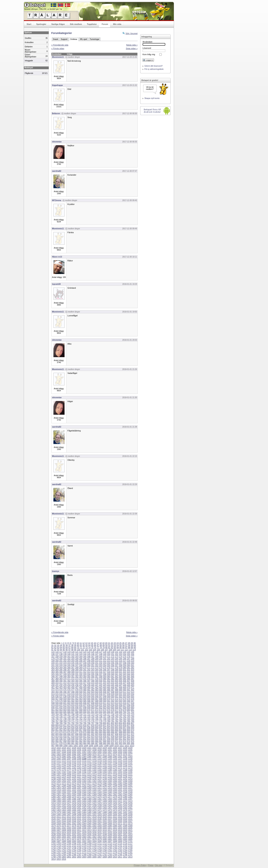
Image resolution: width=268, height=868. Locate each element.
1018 (74, 748)
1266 (115, 781)
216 (121, 661)
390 (61, 681)
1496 (64, 815)
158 (57, 656)
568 (101, 699)
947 (105, 739)
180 (61, 659)
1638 (54, 835)
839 (93, 728)
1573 (130, 823)
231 (97, 663)
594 (121, 701)
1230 (94, 777)
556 (53, 699)
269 (81, 668)
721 (124, 714)
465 (108, 688)
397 (89, 681)
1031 (59, 750)
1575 (59, 826)
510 (121, 692)
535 (53, 696)
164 (81, 656)
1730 (115, 846)
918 (73, 737)
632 (105, 705)
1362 (115, 794)
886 (113, 732)
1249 (110, 779)
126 (97, 652)
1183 (99, 770)
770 (69, 721)
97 (69, 650)
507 (108, 692)
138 (61, 654)
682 (53, 712)
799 (101, 723)
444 (108, 685)
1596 (84, 828)
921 (85, 737)
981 (73, 743)
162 (73, 656)
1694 (94, 841)
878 (81, 732)
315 (97, 672)
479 (81, 690)
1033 (69, 750)
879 (85, 732)
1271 (59, 783)
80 (106, 647)
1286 (54, 786)
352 (77, 676)
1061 (130, 752)
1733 (130, 846)
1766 (54, 852)
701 (129, 712)
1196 (84, 772)
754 (89, 719)
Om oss (159, 865)
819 (97, 725)
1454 (94, 808)
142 (77, 654)
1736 (64, 848)
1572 (125, 823)
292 (89, 670)
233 (105, 663)
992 (116, 743)
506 (105, 692)
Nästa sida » (132, 45)
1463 (59, 810)
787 (53, 723)
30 (135, 643)
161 (69, 656)
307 (65, 672)
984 (85, 743)
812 (69, 725)
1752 (64, 850)
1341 (89, 792)
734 (93, 717)
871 (53, 732)
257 (116, 665)
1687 (59, 841)
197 (129, 659)
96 (67, 650)
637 (124, 705)
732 (85, 717)
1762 (115, 850)
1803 (79, 857)
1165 (89, 768)
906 (108, 734)
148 (101, 654)
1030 (54, 750)
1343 (99, 792)
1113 (69, 761)
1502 (94, 815)
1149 (89, 766)
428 (129, 683)
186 (85, 659)
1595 (79, 828)
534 (132, 694)
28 (129, 643)
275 (105, 668)
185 (81, 659)
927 (108, 737)
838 (89, 728)
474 (61, 690)
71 (81, 647)
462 (97, 688)
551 (116, 696)
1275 (79, 783)
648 (85, 708)
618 (132, 703)
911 (129, 734)
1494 (54, 815)
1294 (94, 786)
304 (53, 672)
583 (77, 701)
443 (105, 685)
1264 (105, 781)
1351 (59, 794)
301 (124, 670)
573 (121, 699)
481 (89, 690)
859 (89, 730)
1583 (99, 826)
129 (108, 652)
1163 (79, 768)
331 (77, 674)
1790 (94, 855)
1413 (130, 801)
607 (89, 703)
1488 (105, 812)
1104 (105, 759)
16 (95, 643)
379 (101, 679)
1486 (94, 812)
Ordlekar (74, 39)
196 (124, 659)
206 (81, 661)
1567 (99, 823)
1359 (99, 794)
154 (124, 654)
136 (53, 654)
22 (112, 643)
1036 (84, 750)
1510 (54, 817)
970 (113, 741)
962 (81, 741)
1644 (84, 835)
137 (57, 654)
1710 (94, 843)
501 (85, 692)
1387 (79, 799)
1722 (74, 846)
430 (53, 685)
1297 (110, 786)
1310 (94, 788)
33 (58, 645)
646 (77, 708)
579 (61, 701)
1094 (54, 759)
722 (129, 714)
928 (113, 737)
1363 (120, 794)
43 (86, 645)
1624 (64, 832)
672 (97, 710)
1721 (69, 846)
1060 (125, 752)
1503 (99, 815)
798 (97, 723)
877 (77, 732)
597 (132, 701)
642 (61, 708)
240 (132, 663)
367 (53, 679)
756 (97, 719)
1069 (89, 754)
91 (52, 650)
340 (113, 674)
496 (65, 692)
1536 (105, 819)
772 (77, 721)
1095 (59, 759)
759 (108, 719)
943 (89, 739)
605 (81, 703)
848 (129, 728)
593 (116, 701)
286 (65, 670)
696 (108, 712)
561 (73, 699)
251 (93, 665)
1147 (79, 766)
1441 (110, 806)
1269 (130, 781)
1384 (64, 799)
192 (108, 659)
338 (105, 674)
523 (89, 694)
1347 (120, 792)
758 (105, 719)
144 (85, 654)
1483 (79, 812)
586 (89, 701)
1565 (89, 823)
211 (101, 661)
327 (61, 674)
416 (81, 683)
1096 (64, 759)
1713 (110, 843)
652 (101, 708)
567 (97, 699)
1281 (110, 783)
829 (53, 728)
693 (97, 712)
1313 (110, 788)
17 (98, 643)
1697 (110, 841)
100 (78, 650)
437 (81, 685)
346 (53, 676)
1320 (64, 790)
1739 (79, 848)
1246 (94, 779)
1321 (69, 790)
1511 (59, 817)
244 (65, 665)
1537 (110, 819)
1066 (74, 754)
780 (108, 721)
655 (113, 708)
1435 (79, 806)
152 (116, 654)
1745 (110, 848)
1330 (115, 790)
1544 (64, 821)
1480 (64, 812)
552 (121, 696)
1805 (89, 857)
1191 (59, 772)
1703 (59, 843)
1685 (130, 839)
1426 (115, 803)
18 (101, 643)
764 (129, 719)
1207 (59, 774)
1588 (125, 826)
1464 (64, 810)
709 (77, 714)
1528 (64, 819)
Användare (148, 42)
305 (57, 672)
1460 (125, 808)
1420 (84, 803)
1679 (99, 839)
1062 (54, 754)
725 (57, 717)
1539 (120, 819)
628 (89, 705)
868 (124, 730)
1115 (79, 761)
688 (77, 712)
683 (57, 712)
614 (116, 703)
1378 (115, 797)
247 (77, 665)
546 (97, 696)
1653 (130, 835)
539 (69, 696)
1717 (130, 843)
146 (93, 654)
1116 (84, 761)
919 (77, 737)
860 (93, 730)
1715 (120, 843)
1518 (94, 817)
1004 (86, 745)
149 (105, 654)
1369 (69, 797)
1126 (54, 763)
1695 (99, 841)
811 (65, 725)
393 (73, 681)
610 (101, 703)
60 (135, 645)
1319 (59, 790)
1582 (94, 826)
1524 (125, 817)
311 (81, 672)
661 (53, 710)
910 (124, 734)
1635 (120, 832)
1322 (74, 790)
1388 (84, 799)
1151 (99, 766)
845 (116, 728)
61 (52, 647)
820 (101, 725)
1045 (130, 750)
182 (69, 659)
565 (89, 699)
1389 (89, 799)
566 (93, 699)
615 (121, 703)
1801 (69, 857)
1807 (99, 857)
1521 (110, 817)
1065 (69, 754)
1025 (110, 748)
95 (64, 650)
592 (113, 701)
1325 (89, 790)
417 (85, 683)
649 (89, 708)
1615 (99, 830)
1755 (79, 850)
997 (53, 745)
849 (132, 728)
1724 (84, 846)
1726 (94, 846)
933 (132, 737)
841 (101, 728)
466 (113, 688)
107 (106, 650)
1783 (59, 855)
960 (73, 741)
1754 (74, 850)
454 (65, 688)
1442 (115, 806)
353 (81, 676)
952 (124, 739)
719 (116, 714)
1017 (69, 748)
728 (69, 717)
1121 (110, 761)
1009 (111, 745)
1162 (74, 768)
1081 (69, 757)
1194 (74, 772)
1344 (105, 792)
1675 (79, 839)
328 (65, 674)
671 (93, 710)
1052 (84, 752)
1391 (99, 799)
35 (64, 645)
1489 (110, 812)
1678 (94, 839)
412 (65, 683)
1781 (130, 852)
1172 (125, 768)
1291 (79, 786)
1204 (125, 772)
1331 (120, 790)
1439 (99, 806)
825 (121, 725)
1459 (120, 808)
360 (108, 676)
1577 (69, 826)
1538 (115, 819)
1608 (64, 830)
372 (73, 679)
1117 (89, 761)
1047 (59, 752)
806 (129, 723)
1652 (125, 835)
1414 (54, 803)
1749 (130, 848)
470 (129, 688)
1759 (99, 850)
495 (61, 692)
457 (77, 688)
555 (132, 696)
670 (89, 710)
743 (129, 717)
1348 (125, 792)
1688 (64, 841)
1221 (130, 774)
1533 (89, 819)
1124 (125, 761)
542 (81, 696)
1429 (130, 803)
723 (132, 714)
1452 (84, 808)
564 (85, 699)
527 (105, 694)
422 (105, 683)
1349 (130, 792)
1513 (69, 817)
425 (116, 683)
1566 (94, 823)
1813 (130, 857)
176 (129, 656)
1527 (59, 819)
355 (89, 676)
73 (86, 647)
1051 (79, 752)
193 (113, 659)
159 (61, 656)
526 (101, 694)
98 (72, 650)
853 (65, 730)
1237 (130, 777)
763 (124, 719)
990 (108, 743)
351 (73, 676)
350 (69, 676)
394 (77, 681)
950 (116, 739)
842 (105, 728)
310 (77, 672)
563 (81, 699)
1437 (89, 806)
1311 (99, 788)
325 (53, 674)
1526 (54, 819)
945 (97, 739)
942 (85, 739)
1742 (94, 848)
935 (57, 739)
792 (73, 723)
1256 (64, 781)
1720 (64, 846)
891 (132, 732)
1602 (115, 828)
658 (124, 708)
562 (77, 699)
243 (61, 665)
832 (65, 728)
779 (105, 721)
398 (93, 681)
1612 (84, 830)
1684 (125, 839)
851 (57, 730)
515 (57, 694)
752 (81, 719)
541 (77, 696)
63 (58, 647)
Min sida (117, 24)
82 (112, 647)
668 (81, 710)
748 (65, 719)
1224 (64, 777)
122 (81, 652)
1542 (54, 821)
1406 (94, 801)
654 (108, 708)
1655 (59, 837)
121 (77, 652)
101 (83, 650)
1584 (105, 826)
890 (129, 732)
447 (121, 685)
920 (81, 737)
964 (89, 741)
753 (85, 719)
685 (65, 712)
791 (69, 723)
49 (103, 645)
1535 (99, 819)
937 (65, 739)
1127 (59, 763)
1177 (69, 770)
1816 (64, 859)
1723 (79, 846)
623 (69, 705)
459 (85, 688)
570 (108, 699)
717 (108, 714)
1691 (79, 841)
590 (105, 701)
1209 (69, 774)
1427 (120, 803)
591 (108, 701)
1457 (110, 808)
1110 (54, 761)
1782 (54, 855)
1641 (69, 835)
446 (116, 685)
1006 (96, 745)
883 (101, 732)
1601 (110, 828)
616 (124, 703)
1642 (74, 835)
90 (135, 647)
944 (93, 739)
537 (61, 696)
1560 (64, 823)
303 (132, 670)
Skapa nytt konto (152, 98)
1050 (74, 752)
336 (97, 674)
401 (105, 681)
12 (83, 643)
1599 (99, 828)
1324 (84, 790)
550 (113, 696)
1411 (120, 801)
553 (124, 696)
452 (57, 688)
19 (103, 643)
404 (116, 681)
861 (97, 730)
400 (101, 681)
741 (121, 717)
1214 (94, 774)
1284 (125, 783)
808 (53, 725)
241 (53, 665)
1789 (89, 855)
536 (57, 696)
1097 (69, 759)
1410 (115, 801)
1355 (79, 794)
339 (108, 674)
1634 (115, 832)
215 (116, 661)
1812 (125, 857)
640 (53, 708)
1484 (84, 812)
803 (116, 723)
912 (132, 734)
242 (57, 665)
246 (73, 665)
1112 (64, 761)
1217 (110, 774)
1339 (79, 792)
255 (108, 665)
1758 (94, 850)
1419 (79, 803)
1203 (120, 772)
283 (53, 670)
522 (85, 694)
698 (116, 712)
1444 (125, 806)
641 (57, 708)
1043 (120, 750)
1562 (74, 823)
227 (81, 663)
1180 (84, 770)
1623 (59, 832)
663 (61, 710)
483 (97, 690)
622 (65, 705)
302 (129, 670)
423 (108, 683)
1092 (125, 757)
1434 (74, 806)
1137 (110, 763)
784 (124, 721)
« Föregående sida (60, 45)
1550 (94, 821)
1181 (89, 770)
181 (65, 659)
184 (77, 659)
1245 (89, 779)
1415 (59, 803)
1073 (110, 754)
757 (101, 719)
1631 (99, 832)
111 (122, 650)
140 (69, 654)
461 (93, 688)
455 (69, 688)
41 (81, 645)
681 (132, 710)
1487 (99, 812)
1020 (84, 748)
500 (81, 692)
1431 (59, 806)
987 (97, 743)
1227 (79, 777)
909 (121, 734)
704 (57, 714)
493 (53, 692)
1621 (130, 830)
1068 (84, 754)
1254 (54, 781)
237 (121, 663)
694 (101, 712)
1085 (89, 757)
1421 (89, 803)
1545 (69, 821)
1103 (99, 759)
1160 (64, 768)
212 (105, 661)
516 (61, 694)
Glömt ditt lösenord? (154, 66)
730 (77, 717)
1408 (105, 801)
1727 (99, 846)
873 (61, 732)
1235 (120, 777)
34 (61, 645)
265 (65, 668)
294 (97, 670)
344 (129, 674)
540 (73, 696)
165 (85, 656)
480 (85, 690)
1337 (69, 792)
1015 (59, 748)
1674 (74, 839)
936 (61, 739)
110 (118, 650)
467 (116, 688)
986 (93, 743)
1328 (105, 790)
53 (115, 645)
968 (105, 741)
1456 (105, 808)
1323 (79, 790)
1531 (79, 819)
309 (73, 672)
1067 (79, 754)
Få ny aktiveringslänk (154, 69)
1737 (69, 848)
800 (105, 723)
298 (113, 670)
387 (132, 679)
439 (89, 685)
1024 (105, 748)
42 (84, 645)
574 (124, 699)
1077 (130, 754)
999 (61, 745)
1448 (64, 808)
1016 (64, 748)
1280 (105, 783)
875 (69, 732)
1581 (89, 826)
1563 (79, 823)
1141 (130, 763)
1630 (94, 832)
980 (69, 743)
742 (124, 717)
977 (57, 743)
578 (57, 701)
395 (81, 681)
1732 (125, 846)
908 (116, 734)
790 (65, 723)
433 (65, 685)
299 (116, 670)
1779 (120, 852)
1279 (99, 783)
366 (132, 676)
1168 (105, 768)
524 (93, 694)
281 (129, 668)
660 (132, 708)
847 (124, 728)
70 (78, 647)
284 (57, 670)
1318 (54, 790)
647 (81, 708)
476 (69, 690)
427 (124, 683)
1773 (89, 852)
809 (57, 725)
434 (69, 685)
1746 (115, 848)
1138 (115, 763)
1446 (54, 808)
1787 (79, 855)
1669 (130, 837)
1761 (110, 850)
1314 (115, 788)
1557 (130, 821)
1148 (84, 766)
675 (108, 710)
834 (73, 728)
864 (108, 730)
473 (57, 690)
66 (67, 647)
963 (85, 741)
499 (77, 692)
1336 (64, 792)
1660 (84, 837)
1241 (69, 779)
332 (81, 674)
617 (129, 703)
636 (121, 705)
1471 (99, 810)
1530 (74, 819)
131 (116, 652)
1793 (110, 855)
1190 (54, 772)
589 (101, 701)
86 (123, 647)
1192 (64, 772)
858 (85, 730)
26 (123, 643)
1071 (99, 754)
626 (81, 705)
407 (129, 681)
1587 (120, 826)
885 (108, 732)
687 (73, 712)
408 (132, 681)
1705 (69, 843)
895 (65, 734)
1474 (115, 810)
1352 (64, 794)
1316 (125, 788)
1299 (120, 786)
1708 (84, 843)
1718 (54, 846)
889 (124, 732)
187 (89, 659)
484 (101, 690)
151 (113, 654)
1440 (105, 806)
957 (61, 741)
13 (86, 643)
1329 (110, 790)
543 (85, 696)
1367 (59, 797)
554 (129, 696)
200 (57, 661)
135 (132, 652)
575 (129, 699)
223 (65, 663)
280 (124, 668)
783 (121, 721)
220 (53, 663)
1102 (94, 759)
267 (73, 668)
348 (61, 676)
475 (65, 690)
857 (81, 730)
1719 (59, 846)
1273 (69, 783)
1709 (89, 843)
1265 (110, 781)
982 (77, 743)
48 (101, 645)
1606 (54, 830)
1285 (130, 783)
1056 (105, 752)
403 (113, 681)
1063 (59, 754)
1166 (94, 768)
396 (85, 681)
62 (55, 647)
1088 (105, 757)
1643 (79, 835)
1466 (74, 810)
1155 (120, 766)
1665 (110, 837)
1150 (94, 766)
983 (81, 743)
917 (69, 737)
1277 (89, 783)
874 (65, 732)
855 (73, 730)
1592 (64, 828)
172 (113, 656)
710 (81, 714)
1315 (120, 788)
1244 (84, 779)
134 (129, 652)
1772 (84, 852)
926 (105, 737)
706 (65, 714)
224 (69, 663)
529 (113, 694)
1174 (54, 770)
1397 (130, 799)
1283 (120, 783)
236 (116, 663)
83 (115, 647)
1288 (64, 786)
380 (105, 679)
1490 (115, 812)
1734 (54, 848)
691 (89, 712)
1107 (120, 759)
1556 (125, 821)
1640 (64, 835)
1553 (110, 821)
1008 (106, 745)
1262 (94, 781)
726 (61, 717)
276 (108, 668)
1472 (105, 810)
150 (108, 654)
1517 (89, 817)
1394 (115, 799)
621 (61, 705)
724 (53, 717)
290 (81, 670)
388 (53, 681)
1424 (105, 803)
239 (129, 663)
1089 (110, 757)
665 (69, 710)
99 (75, 650)
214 (113, 661)
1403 (79, 801)
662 (57, 710)
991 (113, 743)
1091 (120, 757)
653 (105, 708)
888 (121, 732)
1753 (69, 850)
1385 (69, 799)
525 (97, 694)
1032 (64, 750)
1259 (79, 781)
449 (129, 685)
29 (132, 643)
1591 (59, 828)
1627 (79, 832)
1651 (120, 835)
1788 (84, 855)
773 (81, 721)
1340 (84, 792)
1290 (74, 786)
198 (132, 659)
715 (101, 714)
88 (129, 647)
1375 (99, 797)
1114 (74, 761)
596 (129, 701)
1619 (120, 830)
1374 (94, 797)
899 (81, 734)
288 (73, 670)
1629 (89, 832)
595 (124, 701)
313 (89, 672)
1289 (69, 786)
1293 (89, 786)
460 (89, 688)
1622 (54, 832)
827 (129, 725)
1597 (89, 828)
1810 (115, 857)
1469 (89, 810)
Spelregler (41, 24)
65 (64, 647)
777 (97, 721)
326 (57, 674)
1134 (94, 763)
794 (81, 723)
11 (81, 643)
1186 (115, 770)
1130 (74, 763)
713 (93, 714)
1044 (125, 750)
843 (108, 728)
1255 (59, 781)
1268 (125, 781)
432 (61, 685)
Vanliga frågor (58, 24)
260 (129, 665)
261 (132, 665)
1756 (84, 850)
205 (77, 661)
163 (77, 656)
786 (132, 721)
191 (105, 659)
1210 (74, 774)
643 (65, 708)
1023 (99, 748)
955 (53, 741)
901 (89, 734)
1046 (54, 752)
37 (69, 645)
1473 (110, 810)
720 (121, 714)
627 (85, 705)
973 (124, 741)
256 (113, 665)
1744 (105, 848)
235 (113, 663)
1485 (89, 812)
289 (77, 670)
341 (116, 674)
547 (101, 696)
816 (85, 725)
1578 (74, 826)
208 (89, 661)
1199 (99, 772)
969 (108, 741)
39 (75, 645)
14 (89, 643)
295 (101, 670)
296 (105, 670)
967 (101, 741)
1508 (125, 815)
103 (91, 650)
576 (132, 699)
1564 (84, 823)
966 (97, 741)
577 (53, 701)
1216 (105, 774)
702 (132, 712)
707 (69, 714)
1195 (79, 772)
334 (89, 674)
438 (85, 685)
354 (85, 676)
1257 (69, 781)
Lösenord (147, 48)
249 (85, 665)
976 (53, 743)
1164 (84, 768)
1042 (115, 750)
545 (93, 696)
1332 (125, 790)
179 (57, 659)
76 (95, 647)
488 (116, 690)
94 (61, 650)
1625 (69, 832)
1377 (110, 797)
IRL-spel (84, 39)
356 (93, 676)
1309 (89, 788)
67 (69, 647)
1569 (110, 823)
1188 (125, 770)
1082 (74, 757)
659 (129, 708)
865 (113, 730)
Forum (105, 24)
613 (113, 703)
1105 (110, 759)
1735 (59, 848)
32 (55, 645)
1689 (69, 841)
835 (77, 728)
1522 (115, 817)
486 (108, 690)
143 (81, 654)
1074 (115, 754)
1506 (115, 815)
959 (69, 741)
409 (53, 683)
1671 (59, 839)
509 (116, 692)
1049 (69, 752)
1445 (130, 806)
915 (61, 737)
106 (102, 650)
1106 (115, 759)
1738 (74, 848)
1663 (99, 837)
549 (108, 696)
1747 (120, 848)
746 (57, 719)
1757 (89, 850)
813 (73, 725)
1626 (74, 832)
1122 (115, 761)
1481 (69, 812)
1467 (79, 810)
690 (85, 712)
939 (73, 739)
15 (92, 643)
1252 (125, 779)
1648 (105, 835)
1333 (130, 790)
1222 (54, 777)
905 (105, 734)
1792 (105, 855)
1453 (89, 808)
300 (121, 670)
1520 (105, 817)
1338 (74, 792)
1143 (59, 766)
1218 (115, 774)
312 (85, 672)
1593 (69, 828)
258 (121, 665)
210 (97, 661)
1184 (105, 770)
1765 (130, 850)
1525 (130, 817)
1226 (74, 777)
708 (73, 714)
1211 (79, 774)
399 (97, 681)
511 (124, 692)
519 (73, 694)
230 (93, 663)
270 (85, 668)
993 (121, 743)
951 (121, 739)
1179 (79, 770)
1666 (115, 837)
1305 (69, 788)
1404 (84, 801)
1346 (115, 792)
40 (78, 645)
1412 (125, 801)
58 (129, 645)
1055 (99, 752)
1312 (105, 788)
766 (53, 721)
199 (53, 661)
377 (93, 679)
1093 (130, 757)
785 (129, 721)
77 (98, 647)
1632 (105, 832)
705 (61, 714)
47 (98, 645)
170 (105, 656)
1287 (59, 786)
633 (108, 705)
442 (101, 685)
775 (89, 721)
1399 (59, 801)
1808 (105, 857)
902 (93, 734)
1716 (125, 843)
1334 (54, 792)
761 (116, 719)
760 (113, 719)
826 (124, 725)
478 (77, 690)
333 (85, 674)
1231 (99, 777)
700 (124, 712)
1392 (105, 799)
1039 (99, 750)
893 (57, 734)
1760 (105, 850)
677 (116, 710)
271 (89, 668)
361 (113, 676)
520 (77, 694)
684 (61, 712)
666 (73, 710)
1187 (120, 770)
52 (112, 645)
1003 (81, 745)
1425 (110, 803)
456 (73, 688)
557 (57, 699)
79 (103, 647)
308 (69, 672)
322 (124, 672)
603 (73, 703)
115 (53, 652)
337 (101, 674)
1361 (110, 794)
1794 (115, 855)
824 (116, 725)
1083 (79, 757)
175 (124, 656)
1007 (101, 745)
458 (81, 688)
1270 (54, 783)
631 (101, 705)
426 (121, 683)
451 (53, 688)
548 (105, 696)
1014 (54, 748)
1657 (69, 837)
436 (77, 685)
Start (29, 24)
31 (52, 645)
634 (113, 705)
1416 (64, 803)
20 (106, 643)
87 (126, 647)
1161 (69, 768)
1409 (110, 801)
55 (121, 645)
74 (89, 647)
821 (105, 725)
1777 (110, 852)
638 (129, 705)
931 (124, 737)
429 (132, 683)
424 (113, 683)
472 (53, 690)
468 (121, 688)
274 (101, 668)
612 (108, 703)
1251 (120, 779)
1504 (105, 815)
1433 (69, 806)
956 (57, 741)
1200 (105, 772)
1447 (59, 808)
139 (65, 654)
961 (77, 741)
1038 (94, 750)
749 (69, 719)
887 (116, 732)
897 (73, 734)
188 (93, 659)
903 (97, 734)
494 (57, 692)
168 (97, 656)
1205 (130, 772)
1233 (110, 777)
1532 (84, 819)
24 (118, 643)
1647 (99, 835)
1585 (110, 826)
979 (65, 743)
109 (114, 650)
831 (61, 728)
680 (129, 710)
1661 (89, 837)
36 (67, 645)
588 (97, 701)
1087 (99, 757)
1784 (64, 855)
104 (94, 650)
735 (97, 717)
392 (69, 681)
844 (113, 728)
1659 (79, 837)
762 (121, 719)
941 (81, 739)
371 (69, 679)
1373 (89, 797)
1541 (130, 819)
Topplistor (92, 24)
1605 (130, 828)
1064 (64, 754)
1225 (69, 777)
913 (53, 737)
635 (116, 705)
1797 (130, 855)
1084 (84, 757)
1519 (99, 817)
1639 (59, 835)
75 (92, 647)
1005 (91, 745)
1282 (115, 783)
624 (73, 705)
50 (106, 645)
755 (93, 719)
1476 (125, 810)
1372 (84, 797)
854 (69, 730)
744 (132, 717)
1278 (94, 783)
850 (53, 730)
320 (116, 672)
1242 (74, 779)
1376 (105, 797)
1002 (76, 745)
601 (65, 703)
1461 (130, 808)
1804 (84, 857)
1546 (74, 821)
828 (132, 725)
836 (81, 728)
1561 (69, 823)
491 (129, 690)
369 (61, 679)
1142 (54, 766)
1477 (130, 810)
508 (113, 692)
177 (132, 656)
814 (77, 725)
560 (69, 699)
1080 (64, 757)
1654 (54, 837)
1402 (74, 801)
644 (69, 708)
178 (53, 659)
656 (116, 708)
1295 (99, 786)
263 (57, 668)
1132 (84, 763)
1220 (125, 774)
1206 (54, 774)
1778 (115, 852)
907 (113, 734)
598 (53, 703)
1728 (105, 846)
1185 (110, 770)
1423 (99, 803)
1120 (105, 761)
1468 (84, 810)
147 (97, 654)
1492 (125, 812)
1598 (94, 828)
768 (61, 721)
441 (97, 685)
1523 (120, 817)
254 (105, 665)
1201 (110, 772)
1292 (84, 786)
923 (93, 737)
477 (73, 690)
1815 (59, 859)
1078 (54, 757)
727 (65, 717)
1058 (115, 752)
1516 (84, 817)
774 (85, 721)
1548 (84, 821)
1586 (115, 826)
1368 (64, 797)
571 (113, 699)
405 (121, 681)
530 (116, 694)
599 (57, 703)
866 (116, 730)
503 (93, 692)
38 (72, 645)
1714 (115, 843)
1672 (64, 839)
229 (89, 663)
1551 (99, 821)
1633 (110, 832)
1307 (79, 788)
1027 (120, 748)
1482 (74, 812)
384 (121, 679)
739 (113, 717)
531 (121, 694)
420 (97, 683)
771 (73, 721)
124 (89, 652)
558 (61, 699)
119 (69, 652)
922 (89, 737)
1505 (110, 815)
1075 (120, 754)
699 (121, 712)
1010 (116, 745)
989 (105, 743)
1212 (84, 774)
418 (89, 683)
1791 (99, 855)
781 (113, 721)
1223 (59, 777)
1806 (94, 857)
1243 (79, 779)
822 (108, 725)
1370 (74, 797)
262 (53, 668)
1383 (59, 799)
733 (89, 717)
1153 (110, 766)
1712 (105, 843)
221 (57, 663)
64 (61, 647)
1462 (54, 810)
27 (126, 643)
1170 (115, 768)
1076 (125, 754)
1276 (84, 783)
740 (116, 717)
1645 (89, 835)
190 (101, 659)
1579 (79, 826)
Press (151, 865)
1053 (89, 752)
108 (110, 650)
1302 (54, 788)
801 (108, 723)
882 (97, 732)
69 (75, 647)
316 (101, 672)
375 (85, 679)
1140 (125, 763)
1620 (125, 830)
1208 (64, 774)
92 (55, 650)
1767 (59, 852)
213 (108, 661)
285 (61, 670)
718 (113, 714)
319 (113, 672)
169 (101, 656)
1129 (69, 763)
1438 (94, 806)
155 (129, 654)
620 (57, 705)
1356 (84, 794)
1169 (110, 768)
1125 (130, 761)
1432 (64, 806)
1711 (99, 843)
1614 (94, 830)
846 (121, 728)
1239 (59, 779)
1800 (64, 857)
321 (121, 672)
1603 (120, 828)
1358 (94, 794)
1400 (64, 801)
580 (65, 701)
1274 (74, 783)
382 (113, 679)
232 (101, 663)
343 (124, 674)
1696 (105, 841)
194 (116, 659)
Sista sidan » (132, 48)
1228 (84, 777)
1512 (64, 817)
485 (105, 690)
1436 (84, 806)
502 (89, 692)
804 (121, 723)
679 (124, 710)
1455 (99, 808)
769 (65, 721)
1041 (110, 750)
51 (109, 645)
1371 (79, 797)
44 (89, 645)
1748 (125, 848)
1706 (74, 843)
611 (105, 703)
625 (77, 705)
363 (121, 676)
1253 (130, 779)
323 (129, 672)
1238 (54, 779)
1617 (110, 830)
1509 (130, 815)
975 (132, 741)
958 (65, 741)
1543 (59, 821)
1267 (120, 781)
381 (108, 679)
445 (113, 685)
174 (121, 656)
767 (57, 721)
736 (101, 717)
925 (101, 737)
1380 (125, 797)
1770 (74, 852)
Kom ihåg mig (149, 54)
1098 (74, 759)
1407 (99, 801)
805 (124, 723)
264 (61, 668)
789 (61, 723)
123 (85, 652)
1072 (105, 754)
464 (105, 688)
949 (113, 739)
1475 (120, 810)
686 (69, 712)
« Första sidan (58, 48)
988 (101, 743)
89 (132, 647)
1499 (79, 815)
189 (97, 659)
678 (121, 710)
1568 (105, 823)
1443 (120, 806)
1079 (59, 757)
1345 (110, 792)
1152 (105, 766)
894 (61, 734)
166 (89, 656)
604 (77, 703)
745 (53, 719)
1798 (54, 857)
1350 (54, 794)
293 (93, 670)
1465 (69, 810)
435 (73, 685)
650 (93, 708)
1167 (99, 768)
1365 (130, 794)
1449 (69, 808)
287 (69, 670)
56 (123, 645)
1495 (59, 815)
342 (121, 674)
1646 (94, 835)
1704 (64, 843)
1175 (59, 770)
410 (57, 683)
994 (124, 743)
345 (132, 674)
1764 (125, 850)
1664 (105, 837)
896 (69, 734)
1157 (130, 766)
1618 (115, 830)
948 (108, 739)
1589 (130, 826)
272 (93, 668)
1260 (84, 781)
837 (85, 728)
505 (101, 692)
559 (65, 699)
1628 (84, 832)
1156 (125, 766)
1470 (94, 810)
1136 (105, 763)
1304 (64, 788)
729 (73, 717)
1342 (94, 792)
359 (105, 676)
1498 (74, 815)
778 (101, 721)
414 (73, 683)
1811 (120, 857)
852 (61, 730)
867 (121, 730)
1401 (69, 801)
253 (101, 665)
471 (132, 688)
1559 (59, 823)
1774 (94, 852)
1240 (64, 779)
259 (124, 665)
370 (65, 679)
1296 (105, 786)
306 (61, 672)
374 (81, 679)
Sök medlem (76, 24)
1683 (120, 839)
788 (57, 723)
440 (93, 685)
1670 (54, 839)
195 (121, 659)
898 (77, 734)
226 (77, 663)
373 (77, 679)
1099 (79, 759)
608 (93, 703)
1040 (105, 750)
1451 (79, 808)
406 (124, 681)
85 (121, 647)
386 (129, 679)
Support (64, 39)
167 (93, 656)
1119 (99, 761)
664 (65, 710)
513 (132, 692)
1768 (64, 852)
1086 (94, 757)
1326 (94, 790)
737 (105, 717)
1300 (125, 786)
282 (132, 668)
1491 (120, 812)
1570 (115, 823)
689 (81, 712)
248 (81, 665)
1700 (125, 841)
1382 (54, 799)
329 (69, 674)
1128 (64, 763)
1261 (89, 781)
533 (129, 694)
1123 (120, 761)
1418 (74, 803)
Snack (56, 39)
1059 (120, 752)
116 (57, 652)
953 (129, 739)
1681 (110, 839)
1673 (69, 839)
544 (89, 696)
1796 (125, 855)
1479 (59, 812)
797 (93, 723)
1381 (130, 797)
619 (53, 705)
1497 (69, 815)
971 (116, 741)
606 (85, 703)
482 (93, 690)
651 (97, 708)
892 (53, 734)
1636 (125, 832)
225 (73, 663)
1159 (59, 768)
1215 (99, 774)
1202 (115, 772)
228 (85, 663)
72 (84, 647)
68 (72, 647)
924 (97, 737)
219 (132, 661)
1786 (74, 855)
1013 (132, 745)
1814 (54, 859)
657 (121, 708)
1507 (120, 815)
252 (97, 665)
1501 (89, 815)
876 (73, 732)
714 (97, 714)
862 (101, 730)
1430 (54, 806)
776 (93, 721)
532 (124, 694)
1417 (69, 803)
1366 (54, 797)
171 (108, 656)
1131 (79, 763)
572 (116, 699)
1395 (120, 799)
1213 (89, 774)
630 (97, 705)
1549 (89, 821)
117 (61, 652)
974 (129, 741)
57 (126, 645)
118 (65, 652)
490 (124, 690)
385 (124, 679)
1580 (84, 826)
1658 (74, 837)
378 (97, 679)
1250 (115, 779)
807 (132, 723)
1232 (105, 777)
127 (101, 652)
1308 (84, 788)
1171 (120, 768)
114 (134, 650)
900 (85, 734)
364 (124, 676)
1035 (79, 750)
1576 (64, 826)
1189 (130, 770)
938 (69, 739)
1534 (94, 819)
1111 (59, 761)
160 (65, 656)
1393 (110, 799)
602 (69, 703)
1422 (94, 803)
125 (93, 652)
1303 (59, 788)
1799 (59, 857)
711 (85, 714)
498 (73, 692)
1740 (84, 848)
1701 (130, 841)
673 (101, 710)
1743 (99, 848)
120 (73, 652)
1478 (54, 812)
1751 (59, 850)
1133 (89, 763)
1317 (130, 788)
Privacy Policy (140, 865)
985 (89, 743)
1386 (74, 799)
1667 (120, 837)
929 (116, 737)
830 (57, 728)
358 (101, 676)
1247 (99, 779)
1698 (115, 841)
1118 (94, 761)
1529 (69, 819)
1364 (125, 794)
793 (77, 723)
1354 (74, 794)
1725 (89, 846)
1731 (120, 846)
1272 (64, 783)
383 (116, 679)
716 (105, 714)
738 (108, 717)
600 (61, 703)
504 (97, 692)
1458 (115, 808)
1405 (89, 801)
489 (121, 690)
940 (77, 739)
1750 (54, 850)
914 (57, 737)
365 (129, 676)
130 (113, 652)
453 (61, 688)
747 (61, 719)
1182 (94, 770)
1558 (54, 823)
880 (89, 732)
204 (73, 661)
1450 (74, 808)
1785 (69, 855)
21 (109, 643)
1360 (105, 794)
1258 (74, 781)
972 (121, 741)
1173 (130, 768)
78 (101, 647)
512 (129, 692)
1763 (120, 850)
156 (132, 654)
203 (69, 661)
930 (121, 737)
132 (121, 652)
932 (129, 737)
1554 (115, 821)
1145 (69, 766)
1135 (99, 763)
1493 (130, 812)
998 (57, 745)
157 (53, 656)
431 (57, 685)
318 (108, 672)
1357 (89, 794)
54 (118, 645)
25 (120, 643)
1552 (105, 821)
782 (116, 721)
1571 (120, 823)
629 (93, 705)
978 (61, 743)
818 (93, 725)
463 (101, 688)
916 (65, 737)
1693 (89, 841)
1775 (99, 852)
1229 (89, 777)
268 (77, 668)
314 (93, 672)
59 (132, 645)
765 (132, 719)
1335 (59, 792)
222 (61, 663)
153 (121, 654)
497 (69, 692)
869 (129, 730)
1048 (64, 752)
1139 (120, 763)
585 (85, 701)
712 (89, 714)
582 (73, 701)
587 (93, 701)
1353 (69, 794)
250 (89, 665)
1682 (115, 839)
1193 (69, 772)
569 (105, 699)
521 (81, 694)
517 (65, 694)
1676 (84, 839)
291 (85, 670)
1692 (84, 841)
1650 (115, 835)
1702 (54, 843)
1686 (54, 841)
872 (57, 732)
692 (93, 712)
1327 (99, 790)
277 (113, 668)
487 (113, 690)
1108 (125, 759)
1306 (74, 788)
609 (97, 703)
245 (69, 665)
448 (124, 685)
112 (126, 650)
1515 (79, 817)
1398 (54, 801)
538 (65, 696)
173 (116, 656)
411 (61, 683)
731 (81, 717)
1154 (115, 766)
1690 (74, 841)
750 (73, 719)
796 (89, 723)
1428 (125, 803)
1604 (125, 828)
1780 (125, 852)
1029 (130, 748)
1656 (64, 837)
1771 (79, 852)
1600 (105, 828)
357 (97, 676)
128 (105, 652)
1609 (69, 830)
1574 (54, 826)
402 (108, 681)
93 (58, 650)
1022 (94, 748)
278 (116, 668)
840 (97, 728)
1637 (130, 832)
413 (69, 683)
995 (129, 743)
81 (109, 647)
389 (57, 681)
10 (78, 643)
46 (95, 645)
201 (61, 661)
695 (105, 712)
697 (113, 712)
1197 (89, 772)
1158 (54, 768)
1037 (89, 750)
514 (53, 694)
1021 (89, 748)
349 (65, 676)
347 (57, 676)
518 (69, 694)
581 (69, 701)
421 (101, 683)
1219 (120, 774)
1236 (125, 777)
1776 (105, 852)
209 (93, 661)
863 (105, 730)
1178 (74, 770)
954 (132, 739)
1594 (74, 828)
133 (124, 652)
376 (89, 679)
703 (53, 714)
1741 (89, 848)
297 (108, 670)
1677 (89, 839)
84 (118, 647)
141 (73, 654)
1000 (65, 745)
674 (105, 710)
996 (132, 743)
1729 (110, 846)
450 (132, 685)
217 (124, 661)
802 (113, 723)
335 (93, 674)
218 (129, 661)
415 (77, 683)
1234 (115, 777)
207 (85, 661)
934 (53, 739)
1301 (130, 786)
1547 (79, 821)
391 (65, 681)
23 (115, 643)
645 (73, 708)
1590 (54, 828)
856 (77, 730)
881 (93, 732)
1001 (70, 745)
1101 (89, 759)
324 (132, 672)
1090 (115, 757)
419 (93, 683)
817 (89, 725)
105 (98, 650)
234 (108, 663)
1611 (79, 830)
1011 (122, 745)
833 (69, 728)
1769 (69, 852)
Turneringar (94, 39)
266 (69, 668)
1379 (120, 797)
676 (113, 710)
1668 (125, 837)
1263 (99, 781)
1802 (74, 857)
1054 (94, 752)
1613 (89, 830)
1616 (105, 830)
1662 (94, 837)
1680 (105, 839)
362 (116, 676)
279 (121, 668)
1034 (74, 750)
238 (124, 663)
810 (61, 725)
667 (77, 710)
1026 (115, 748)
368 (57, 679)
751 (77, 719)
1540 (125, 819)
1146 (74, 766)
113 (130, 650)
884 (105, 732)
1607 (59, 830)
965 (93, 741)
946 (101, 739)
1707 (79, 843)
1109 (130, 759)
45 (92, 645)
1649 (110, 835)
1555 (120, 821)
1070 (94, 754)
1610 (74, 830)
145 (89, 654)
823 (113, 725)
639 (132, 705)
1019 (79, 748)
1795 (120, 855)
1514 (74, 817)
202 (65, 661)
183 (73, 659)
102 (86, 650)
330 (73, 674)
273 (97, 668)
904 (101, 734)
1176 (64, 770)
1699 (120, 841)
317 (105, 672)
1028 (125, 748)
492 (132, 690)
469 (124, 688)
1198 (94, 772)
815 (81, 725)
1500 (84, 815)
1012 (127, 745)
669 (85, 710)
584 (81, 701)
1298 (115, 786)
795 (85, 723)
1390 (94, 799)
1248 (105, 779)
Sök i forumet (132, 33)
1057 (110, 752)
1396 (125, 799)
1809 (110, 857)
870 (132, 730)
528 (108, 694)
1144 (64, 766)
